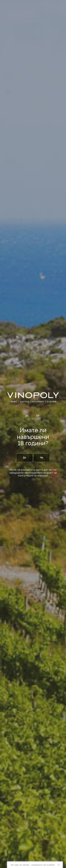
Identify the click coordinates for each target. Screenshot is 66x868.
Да (24, 458)
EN (38, 416)
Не (42, 458)
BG (27, 416)
